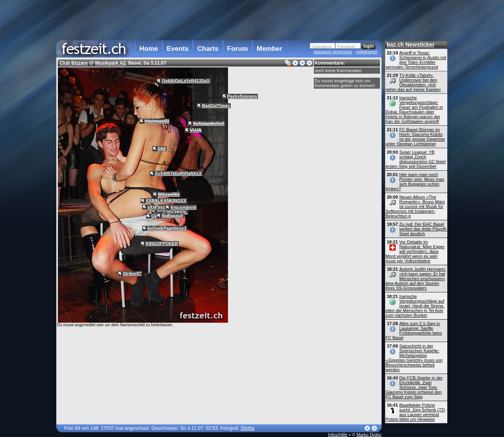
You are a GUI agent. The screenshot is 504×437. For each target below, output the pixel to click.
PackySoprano (242, 96)
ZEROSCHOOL (172, 212)
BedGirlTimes (216, 106)
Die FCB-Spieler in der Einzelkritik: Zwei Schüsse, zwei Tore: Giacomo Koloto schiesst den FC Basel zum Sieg (414, 387)
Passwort (346, 46)
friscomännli (183, 207)
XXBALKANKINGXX (166, 201)
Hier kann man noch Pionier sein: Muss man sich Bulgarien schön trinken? (415, 182)
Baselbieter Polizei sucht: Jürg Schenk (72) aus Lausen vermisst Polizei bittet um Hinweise (415, 412)
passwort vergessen (333, 52)
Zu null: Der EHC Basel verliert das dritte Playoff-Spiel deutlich (423, 229)
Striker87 (132, 273)
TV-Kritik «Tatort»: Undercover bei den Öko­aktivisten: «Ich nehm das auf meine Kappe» (413, 82)
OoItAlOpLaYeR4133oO (186, 81)
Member (270, 49)
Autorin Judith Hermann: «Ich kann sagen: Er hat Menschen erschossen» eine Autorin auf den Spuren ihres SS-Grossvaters (416, 279)
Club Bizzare (74, 63)
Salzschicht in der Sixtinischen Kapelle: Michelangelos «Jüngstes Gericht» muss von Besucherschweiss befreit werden (414, 358)
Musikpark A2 (110, 63)
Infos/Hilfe (338, 435)
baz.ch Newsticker (410, 45)
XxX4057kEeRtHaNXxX (178, 173)
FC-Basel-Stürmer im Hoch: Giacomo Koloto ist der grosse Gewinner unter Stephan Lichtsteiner (415, 137)
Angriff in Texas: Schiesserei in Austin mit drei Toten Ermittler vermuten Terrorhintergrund (416, 60)
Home (149, 49)
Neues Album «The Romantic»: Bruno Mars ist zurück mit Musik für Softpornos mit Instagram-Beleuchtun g (415, 206)
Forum (238, 49)
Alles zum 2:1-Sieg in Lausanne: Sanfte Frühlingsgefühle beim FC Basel (414, 331)
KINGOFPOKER (162, 244)
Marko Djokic (369, 435)
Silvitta (247, 428)
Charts (208, 49)
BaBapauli (172, 216)
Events (178, 49)
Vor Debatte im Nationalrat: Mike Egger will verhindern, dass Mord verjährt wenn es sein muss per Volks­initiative (415, 251)
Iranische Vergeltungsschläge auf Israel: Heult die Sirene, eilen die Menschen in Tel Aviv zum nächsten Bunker (415, 306)
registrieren (367, 52)
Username (322, 46)
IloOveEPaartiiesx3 (167, 228)
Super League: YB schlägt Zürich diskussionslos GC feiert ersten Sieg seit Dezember (416, 159)
